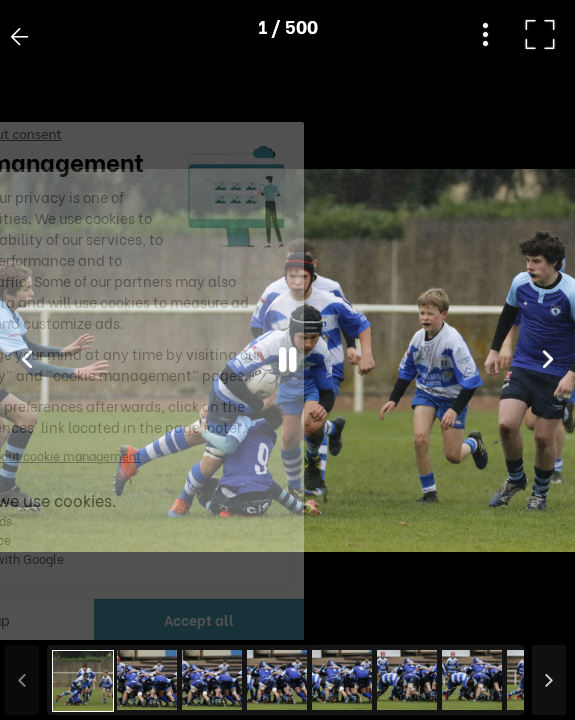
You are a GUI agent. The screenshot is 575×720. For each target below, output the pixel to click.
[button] (53, 617)
